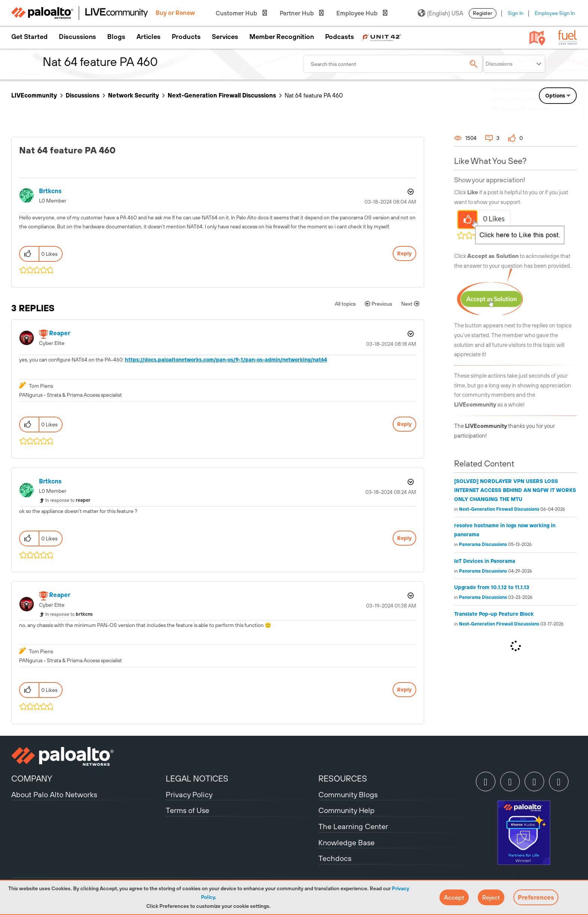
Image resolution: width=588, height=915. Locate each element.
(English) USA (440, 13)
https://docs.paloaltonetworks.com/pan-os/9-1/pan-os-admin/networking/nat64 (226, 360)
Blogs (116, 37)
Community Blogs (348, 794)
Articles (148, 37)
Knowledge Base (346, 842)
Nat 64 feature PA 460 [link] (314, 95)
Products (186, 37)
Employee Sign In (555, 13)
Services (225, 37)
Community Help (346, 810)
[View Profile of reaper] (60, 333)
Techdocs (335, 858)
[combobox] (393, 64)
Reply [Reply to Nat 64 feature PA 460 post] (404, 253)
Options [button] (410, 192)
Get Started (29, 37)
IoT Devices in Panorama (485, 561)
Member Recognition (282, 37)
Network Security (133, 95)
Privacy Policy (189, 794)
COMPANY (32, 778)
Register (483, 13)
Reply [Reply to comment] (404, 424)
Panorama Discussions (483, 544)
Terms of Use (187, 810)
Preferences (536, 897)
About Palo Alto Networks (54, 794)
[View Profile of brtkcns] (50, 191)
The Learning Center (353, 826)
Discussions (77, 37)
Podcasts (340, 37)
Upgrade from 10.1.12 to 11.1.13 (492, 587)
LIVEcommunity (34, 95)
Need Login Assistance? (543, 116)
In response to (68, 500)
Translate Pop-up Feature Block (494, 614)
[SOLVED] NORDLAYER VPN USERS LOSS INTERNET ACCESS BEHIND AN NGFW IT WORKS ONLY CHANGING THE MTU (515, 490)
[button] (454, 897)
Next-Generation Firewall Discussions (222, 95)
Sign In (516, 13)
